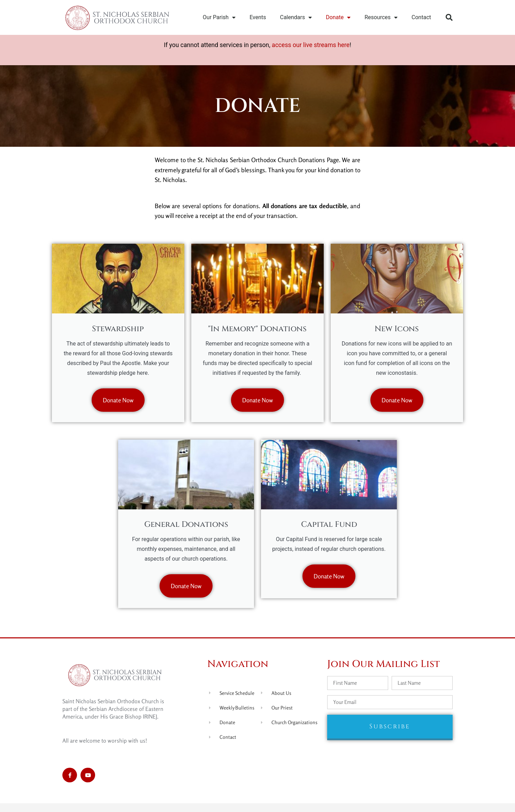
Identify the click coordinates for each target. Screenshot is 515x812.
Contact (421, 17)
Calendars (296, 17)
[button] (449, 17)
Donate (338, 17)
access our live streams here (311, 45)
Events (258, 17)
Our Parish (219, 17)
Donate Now (118, 403)
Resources (381, 17)
